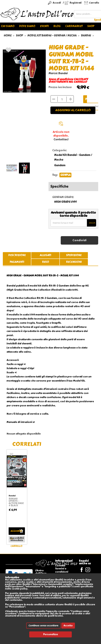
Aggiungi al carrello (73, 110)
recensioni (74, 262)
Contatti (60, 566)
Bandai (63, 73)
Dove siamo (27, 26)
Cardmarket (74, 26)
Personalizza (50, 634)
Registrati (76, 3)
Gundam (60, 165)
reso (45, 262)
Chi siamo (8, 26)
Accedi (57, 3)
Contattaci (61, 139)
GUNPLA (65, 175)
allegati (45, 255)
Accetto (68, 626)
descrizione (17, 255)
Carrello (94, 3)
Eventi (44, 26)
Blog (57, 26)
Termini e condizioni (62, 570)
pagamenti (17, 262)
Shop (91, 26)
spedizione (74, 255)
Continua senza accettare (43, 626)
